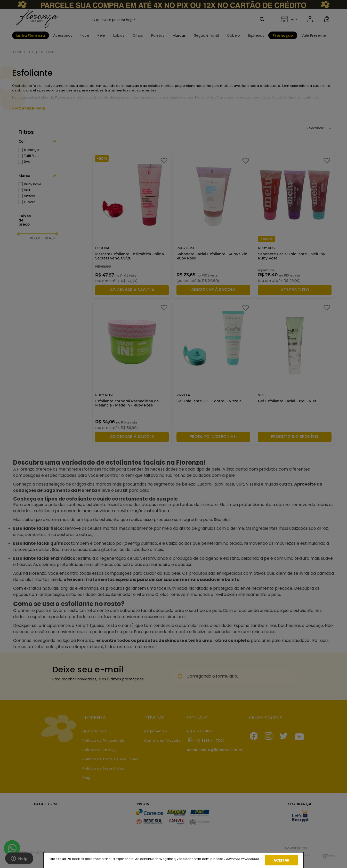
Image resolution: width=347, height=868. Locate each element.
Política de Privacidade (241, 859)
